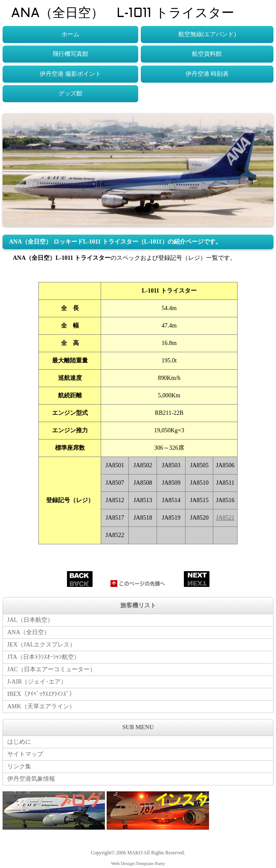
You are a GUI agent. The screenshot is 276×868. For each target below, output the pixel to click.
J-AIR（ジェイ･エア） (37, 682)
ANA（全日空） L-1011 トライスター (123, 14)
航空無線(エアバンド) (207, 34)
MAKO (135, 853)
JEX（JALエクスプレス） (41, 645)
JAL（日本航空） (30, 620)
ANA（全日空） (29, 632)
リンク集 (19, 766)
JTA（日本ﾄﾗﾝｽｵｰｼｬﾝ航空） (44, 657)
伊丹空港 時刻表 (207, 74)
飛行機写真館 (70, 54)
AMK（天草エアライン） (41, 706)
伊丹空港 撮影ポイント (70, 74)
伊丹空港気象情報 (31, 779)
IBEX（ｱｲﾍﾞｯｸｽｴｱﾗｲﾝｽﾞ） (41, 694)
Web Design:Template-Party (138, 863)
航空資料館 (207, 54)
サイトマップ (25, 754)
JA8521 (225, 518)
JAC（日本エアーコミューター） (51, 669)
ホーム (70, 34)
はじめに (19, 742)
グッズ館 (70, 93)
